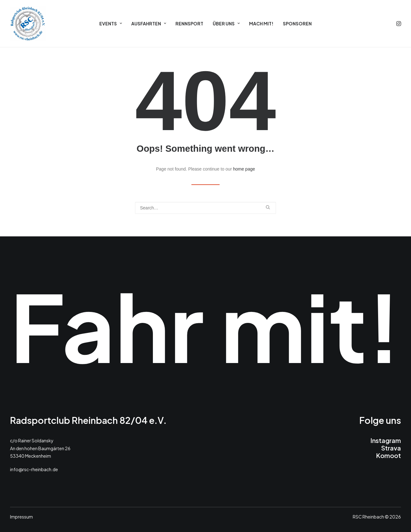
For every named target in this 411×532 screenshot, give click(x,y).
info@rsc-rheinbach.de (34, 469)
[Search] (205, 208)
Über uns (226, 24)
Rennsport (189, 24)
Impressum (21, 517)
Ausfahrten (149, 24)
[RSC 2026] (28, 24)
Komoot (388, 455)
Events (111, 24)
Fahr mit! (205, 325)
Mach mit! (261, 24)
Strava (391, 448)
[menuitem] (111, 24)
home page (244, 169)
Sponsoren (297, 24)
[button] (398, 24)
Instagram (386, 440)
